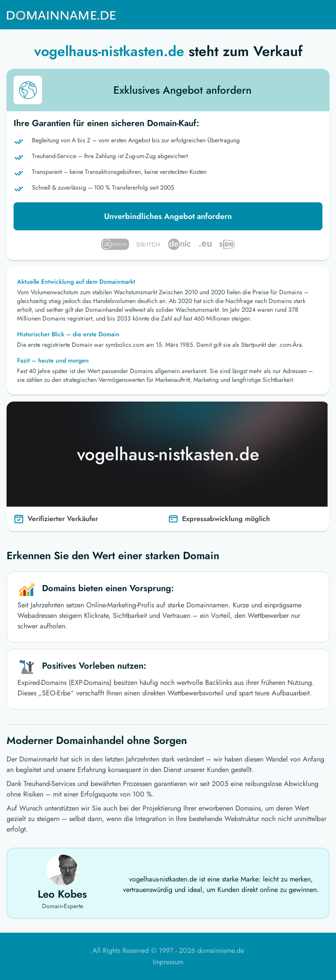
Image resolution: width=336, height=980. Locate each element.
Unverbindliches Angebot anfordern (168, 216)
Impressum (168, 962)
